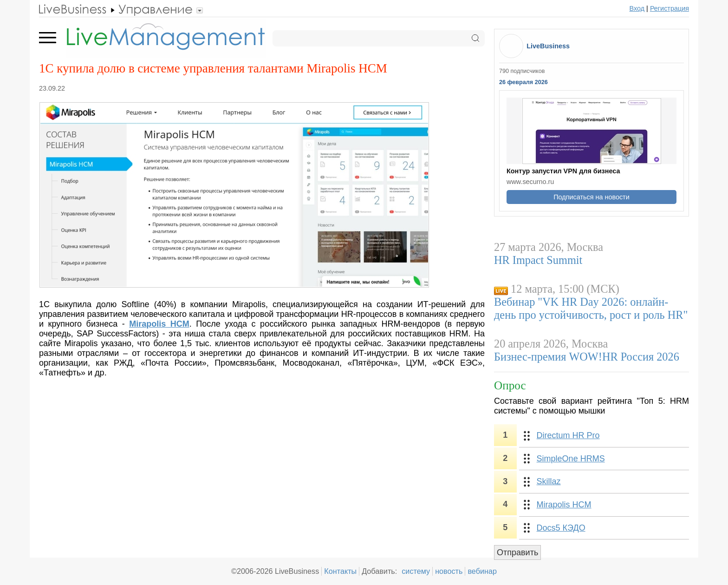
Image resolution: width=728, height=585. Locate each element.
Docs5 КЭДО (561, 528)
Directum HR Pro (568, 435)
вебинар (482, 571)
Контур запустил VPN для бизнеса (563, 171)
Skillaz (549, 481)
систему (416, 571)
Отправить (517, 552)
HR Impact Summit (538, 260)
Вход (637, 8)
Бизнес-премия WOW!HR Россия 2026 (587, 357)
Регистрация (669, 8)
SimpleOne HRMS (571, 459)
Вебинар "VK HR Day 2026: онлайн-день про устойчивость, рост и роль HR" (591, 308)
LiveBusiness (548, 46)
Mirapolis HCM (564, 505)
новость (449, 571)
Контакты (340, 571)
